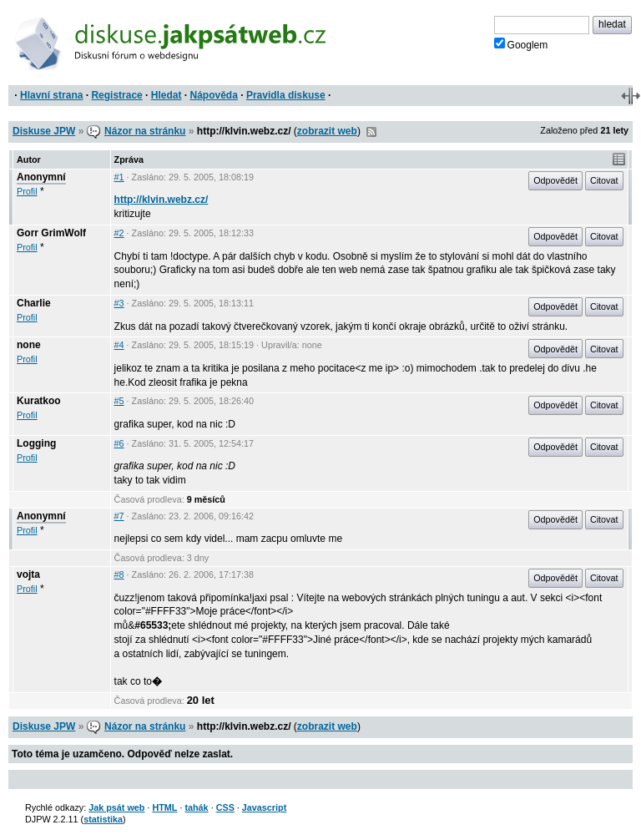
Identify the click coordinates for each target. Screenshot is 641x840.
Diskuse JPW (44, 131)
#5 (119, 401)
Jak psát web (116, 807)
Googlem (521, 44)
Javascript (264, 807)
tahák (196, 807)
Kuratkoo (39, 401)
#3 (119, 303)
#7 (119, 516)
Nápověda (214, 95)
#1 (119, 177)
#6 (119, 443)
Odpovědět (555, 180)
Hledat (167, 95)
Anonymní (41, 177)
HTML (164, 807)
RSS (371, 132)
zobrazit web (327, 131)
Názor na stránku (145, 131)
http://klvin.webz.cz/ (162, 200)
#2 (119, 233)
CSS (225, 807)
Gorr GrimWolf (51, 233)
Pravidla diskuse (286, 95)
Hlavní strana (51, 95)
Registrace (116, 95)
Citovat (604, 180)
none (29, 345)
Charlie (34, 303)
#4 (119, 345)
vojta (28, 574)
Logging (36, 443)
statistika (103, 819)
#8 (119, 574)
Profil (27, 191)
